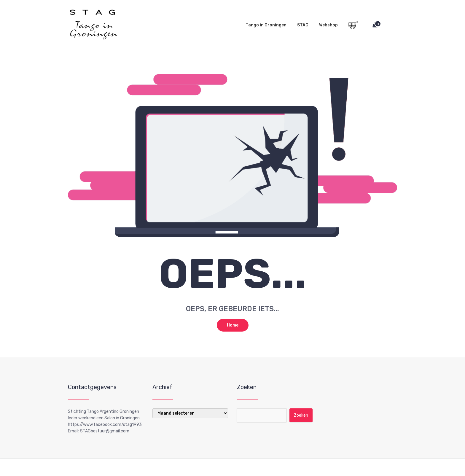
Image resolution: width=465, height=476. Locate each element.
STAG (303, 25)
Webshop (328, 25)
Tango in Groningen (266, 25)
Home (233, 325)
